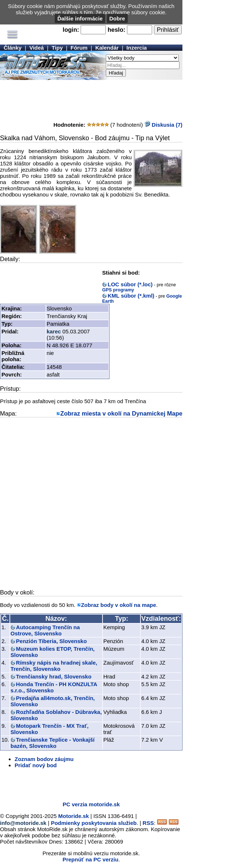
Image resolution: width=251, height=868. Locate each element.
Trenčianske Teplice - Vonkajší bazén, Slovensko (53, 743)
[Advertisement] (91, 98)
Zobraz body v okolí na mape (119, 605)
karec (54, 331)
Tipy (57, 48)
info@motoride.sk (23, 823)
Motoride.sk (74, 816)
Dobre (117, 18)
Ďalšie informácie (80, 18)
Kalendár (107, 48)
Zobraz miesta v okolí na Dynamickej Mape (121, 413)
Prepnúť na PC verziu (90, 859)
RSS (148, 823)
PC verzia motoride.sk (91, 804)
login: (71, 30)
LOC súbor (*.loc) (130, 284)
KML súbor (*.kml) (131, 296)
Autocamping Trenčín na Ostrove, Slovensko (45, 630)
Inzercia (137, 48)
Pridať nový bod (36, 765)
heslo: (117, 30)
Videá (36, 48)
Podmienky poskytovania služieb (94, 823)
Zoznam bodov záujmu (44, 759)
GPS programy (118, 290)
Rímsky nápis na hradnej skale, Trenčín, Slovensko (54, 666)
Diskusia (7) (163, 125)
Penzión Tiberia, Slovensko (51, 641)
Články (13, 48)
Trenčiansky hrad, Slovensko (54, 676)
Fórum (79, 48)
